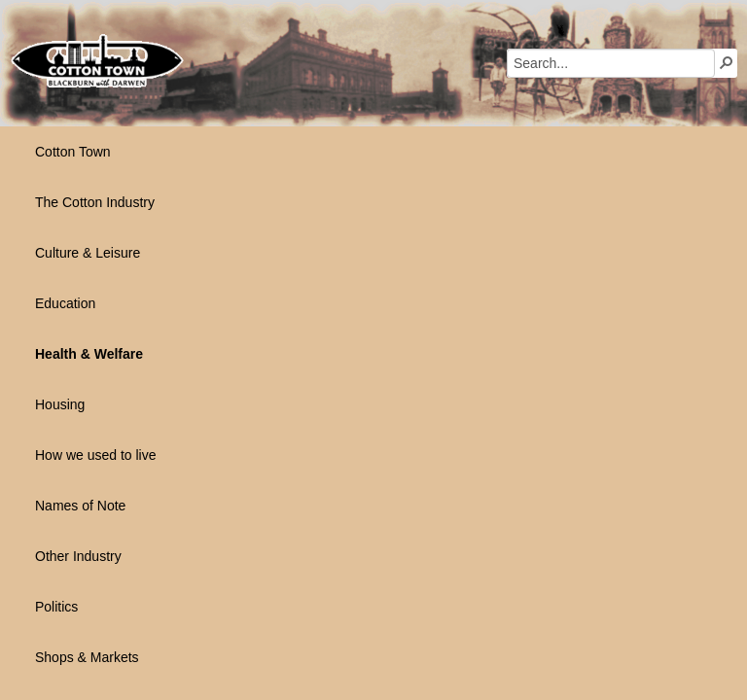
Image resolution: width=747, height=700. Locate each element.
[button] (727, 62)
